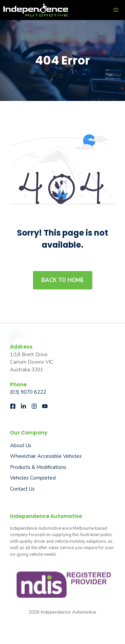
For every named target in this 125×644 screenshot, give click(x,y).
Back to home (63, 280)
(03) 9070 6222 (28, 392)
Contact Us (22, 489)
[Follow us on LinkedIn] (23, 406)
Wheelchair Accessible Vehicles (46, 456)
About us (21, 445)
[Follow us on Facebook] (13, 406)
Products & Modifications (38, 467)
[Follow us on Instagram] (34, 406)
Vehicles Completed (33, 478)
